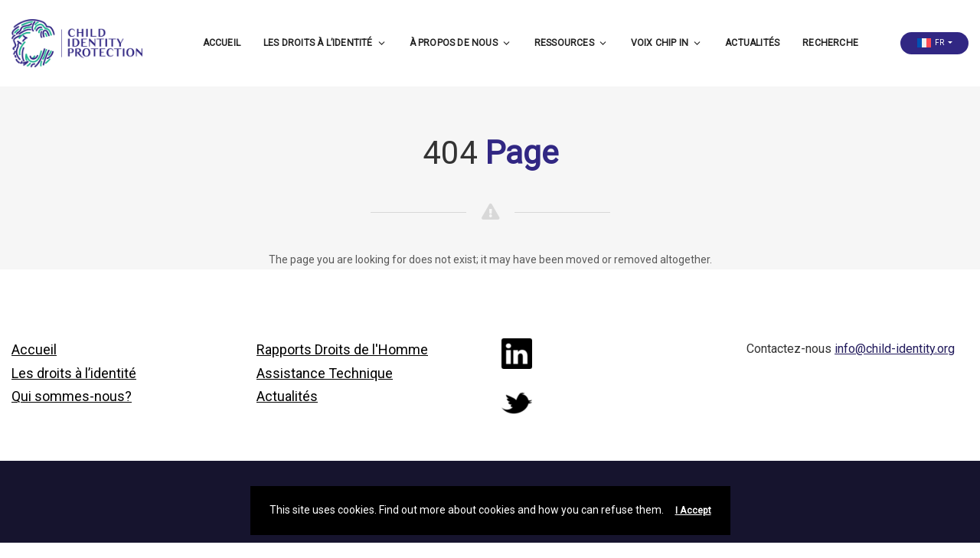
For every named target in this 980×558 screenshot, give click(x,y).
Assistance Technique (325, 373)
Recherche (830, 43)
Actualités (752, 43)
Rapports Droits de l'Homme (342, 349)
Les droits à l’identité (325, 43)
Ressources (571, 43)
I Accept (693, 511)
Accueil (222, 43)
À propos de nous (461, 43)
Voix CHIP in (666, 43)
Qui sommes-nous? (72, 396)
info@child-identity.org (895, 349)
